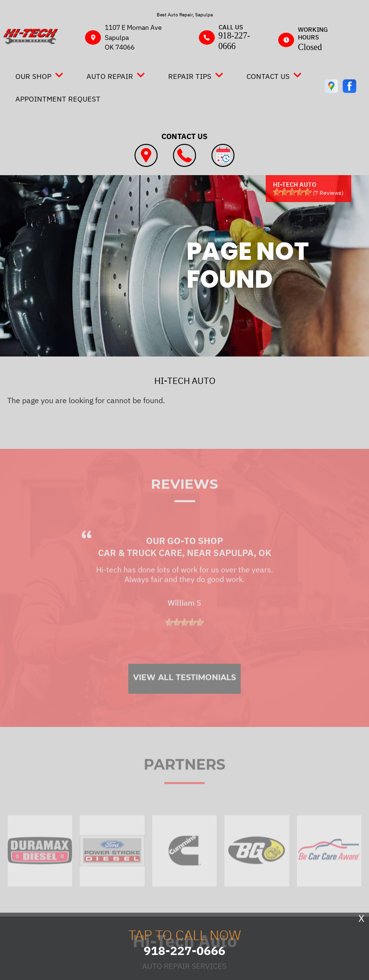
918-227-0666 (234, 41)
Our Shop (33, 76)
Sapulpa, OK (242, 568)
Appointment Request (58, 99)
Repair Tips (190, 76)
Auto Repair (110, 76)
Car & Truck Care (140, 568)
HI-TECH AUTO (185, 381)
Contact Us (268, 76)
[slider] (292, 192)
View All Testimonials (184, 693)
